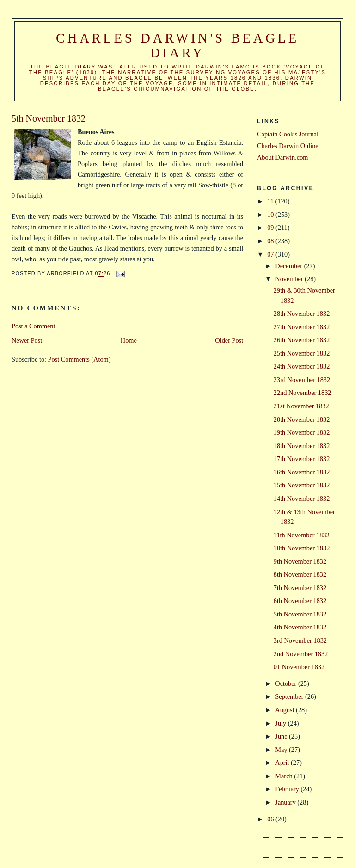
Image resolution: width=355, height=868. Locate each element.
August (285, 710)
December (289, 266)
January (286, 802)
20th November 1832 (302, 419)
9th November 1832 (300, 561)
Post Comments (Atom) (80, 359)
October (287, 683)
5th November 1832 (300, 614)
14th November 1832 (302, 499)
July (281, 723)
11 (271, 201)
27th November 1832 (302, 327)
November (290, 279)
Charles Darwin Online (288, 146)
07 (271, 254)
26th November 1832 (302, 340)
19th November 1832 (302, 432)
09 (271, 228)
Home (129, 340)
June (282, 736)
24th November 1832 (302, 366)
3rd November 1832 (300, 640)
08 (271, 241)
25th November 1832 (302, 353)
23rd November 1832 (302, 380)
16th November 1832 (302, 472)
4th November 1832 (300, 627)
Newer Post (27, 340)
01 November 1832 (299, 667)
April (283, 763)
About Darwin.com (282, 157)
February (288, 789)
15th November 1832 (302, 485)
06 (271, 819)
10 (271, 215)
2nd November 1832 (301, 654)
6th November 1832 (300, 601)
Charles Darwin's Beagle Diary (177, 46)
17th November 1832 (302, 459)
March (285, 776)
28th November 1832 (302, 314)
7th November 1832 (300, 588)
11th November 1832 (302, 535)
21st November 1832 (301, 406)
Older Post (229, 340)
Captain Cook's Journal (288, 134)
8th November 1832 (300, 574)
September (290, 696)
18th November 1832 (302, 446)
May (282, 750)
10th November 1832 (302, 548)
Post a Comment (34, 326)
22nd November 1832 (303, 393)
